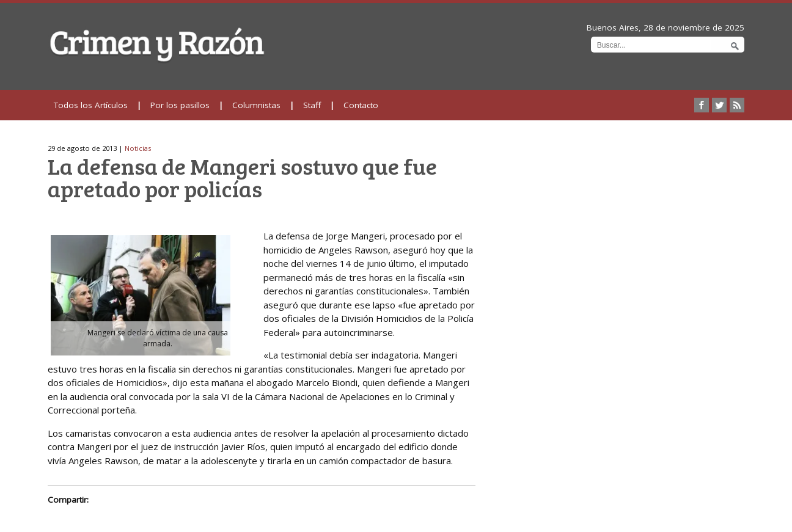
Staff (312, 105)
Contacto (361, 105)
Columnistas (256, 105)
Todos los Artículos (91, 105)
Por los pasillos (180, 105)
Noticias (138, 148)
